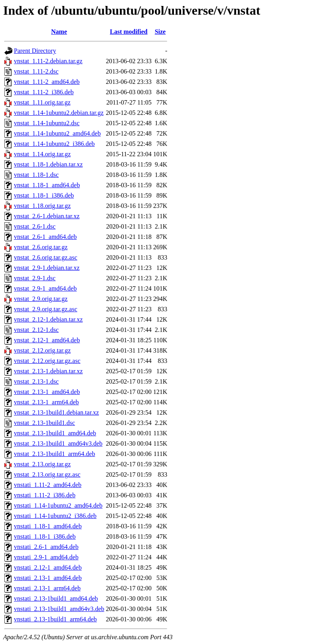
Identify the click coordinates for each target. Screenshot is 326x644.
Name (59, 32)
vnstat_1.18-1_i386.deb (44, 195)
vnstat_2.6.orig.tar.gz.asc (46, 257)
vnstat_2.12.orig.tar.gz (42, 350)
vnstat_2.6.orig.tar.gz (41, 247)
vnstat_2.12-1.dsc (36, 330)
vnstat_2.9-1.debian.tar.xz (47, 268)
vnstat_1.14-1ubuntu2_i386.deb (54, 144)
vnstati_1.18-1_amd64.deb (48, 526)
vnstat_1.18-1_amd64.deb (47, 185)
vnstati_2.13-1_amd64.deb (48, 578)
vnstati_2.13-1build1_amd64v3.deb (59, 609)
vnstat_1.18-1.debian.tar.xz (48, 164)
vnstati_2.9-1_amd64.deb (46, 557)
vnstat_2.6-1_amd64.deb (45, 237)
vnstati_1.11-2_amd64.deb (48, 485)
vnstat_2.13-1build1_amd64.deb (55, 433)
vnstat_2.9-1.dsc (35, 278)
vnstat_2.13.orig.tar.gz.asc (47, 474)
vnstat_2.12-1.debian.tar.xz (48, 319)
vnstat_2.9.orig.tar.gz (41, 299)
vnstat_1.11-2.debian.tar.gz (48, 61)
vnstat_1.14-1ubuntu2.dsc (47, 123)
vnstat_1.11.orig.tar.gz (42, 102)
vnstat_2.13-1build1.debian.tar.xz (56, 412)
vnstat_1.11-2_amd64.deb (47, 82)
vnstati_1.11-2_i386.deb (45, 495)
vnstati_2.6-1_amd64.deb (46, 547)
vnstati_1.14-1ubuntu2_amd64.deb (58, 505)
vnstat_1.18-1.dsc (36, 175)
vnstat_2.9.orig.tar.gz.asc (46, 309)
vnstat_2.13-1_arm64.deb (46, 402)
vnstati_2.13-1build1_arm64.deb (55, 619)
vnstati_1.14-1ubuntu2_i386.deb (55, 516)
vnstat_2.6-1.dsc (35, 226)
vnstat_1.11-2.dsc (36, 71)
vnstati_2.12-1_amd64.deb (48, 567)
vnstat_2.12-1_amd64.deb (47, 340)
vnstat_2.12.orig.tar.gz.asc (47, 361)
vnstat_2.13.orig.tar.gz (42, 464)
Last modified (129, 32)
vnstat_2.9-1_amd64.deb (45, 288)
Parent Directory (35, 51)
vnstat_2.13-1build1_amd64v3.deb (58, 443)
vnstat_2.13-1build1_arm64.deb (54, 454)
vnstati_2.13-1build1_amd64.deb (56, 598)
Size (160, 32)
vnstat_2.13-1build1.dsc (44, 423)
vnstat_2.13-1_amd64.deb (47, 392)
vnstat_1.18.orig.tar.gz (42, 206)
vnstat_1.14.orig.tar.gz (42, 154)
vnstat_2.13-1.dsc (36, 381)
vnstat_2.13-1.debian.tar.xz (48, 371)
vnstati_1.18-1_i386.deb (45, 536)
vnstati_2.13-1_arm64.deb (47, 588)
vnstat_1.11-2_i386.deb (44, 92)
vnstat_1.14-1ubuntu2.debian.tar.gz (59, 113)
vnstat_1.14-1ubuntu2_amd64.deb (57, 133)
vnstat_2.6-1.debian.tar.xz (47, 216)
